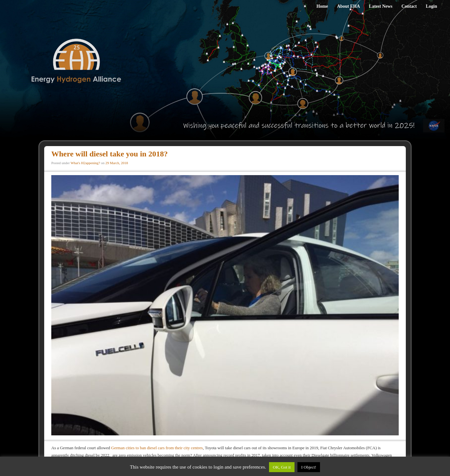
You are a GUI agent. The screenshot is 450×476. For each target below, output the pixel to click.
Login (431, 6)
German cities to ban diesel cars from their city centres (157, 448)
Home (322, 6)
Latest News (381, 6)
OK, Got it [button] (282, 467)
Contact (409, 6)
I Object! (309, 467)
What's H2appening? (85, 163)
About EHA (349, 6)
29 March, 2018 (117, 163)
